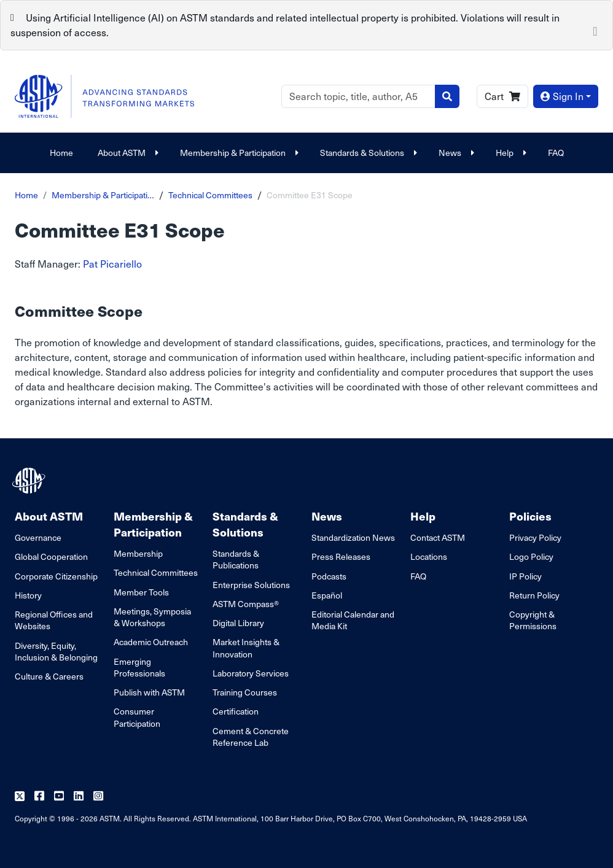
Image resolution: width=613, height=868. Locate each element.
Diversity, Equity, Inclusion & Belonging (56, 651)
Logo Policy (531, 556)
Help (510, 153)
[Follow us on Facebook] (39, 796)
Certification (236, 711)
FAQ (556, 153)
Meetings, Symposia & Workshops (152, 617)
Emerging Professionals (139, 667)
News (455, 153)
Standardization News (353, 537)
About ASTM (127, 153)
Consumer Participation (137, 717)
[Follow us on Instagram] (98, 796)
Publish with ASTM (149, 692)
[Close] (595, 30)
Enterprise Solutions (251, 585)
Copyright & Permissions (533, 620)
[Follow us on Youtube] (59, 796)
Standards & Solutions (367, 153)
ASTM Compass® (246, 604)
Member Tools (141, 592)
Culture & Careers (49, 676)
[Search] (358, 96)
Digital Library (238, 623)
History (28, 595)
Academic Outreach (151, 642)
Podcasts (329, 576)
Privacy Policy (535, 537)
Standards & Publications (236, 559)
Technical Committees (210, 195)
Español (327, 595)
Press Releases (341, 556)
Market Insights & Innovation (246, 648)
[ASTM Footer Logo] (30, 481)
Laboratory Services (251, 673)
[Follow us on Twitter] (20, 796)
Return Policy (534, 595)
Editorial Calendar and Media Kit (353, 620)
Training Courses (245, 692)
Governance (38, 537)
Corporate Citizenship (56, 576)
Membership (138, 553)
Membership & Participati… (103, 195)
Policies (530, 516)
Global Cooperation (51, 556)
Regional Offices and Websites (54, 620)
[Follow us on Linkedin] (79, 796)
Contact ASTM (438, 537)
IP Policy (525, 576)
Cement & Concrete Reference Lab (251, 737)
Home (61, 153)
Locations (429, 556)
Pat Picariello (112, 264)
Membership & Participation (238, 153)
